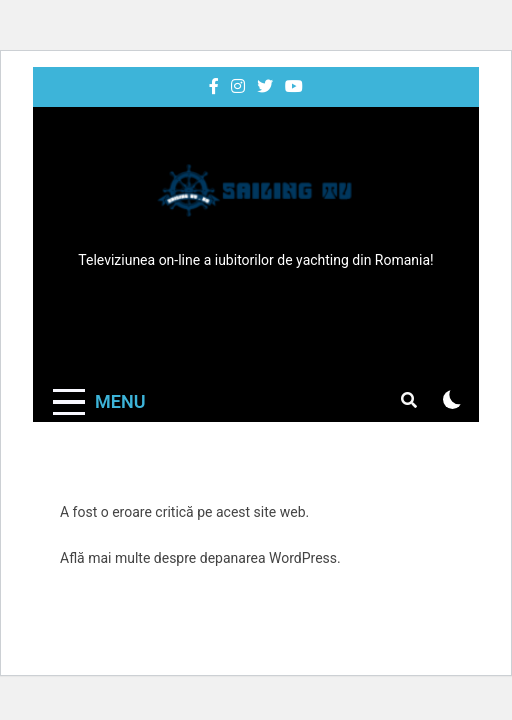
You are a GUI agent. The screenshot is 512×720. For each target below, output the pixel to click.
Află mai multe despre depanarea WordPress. (200, 558)
